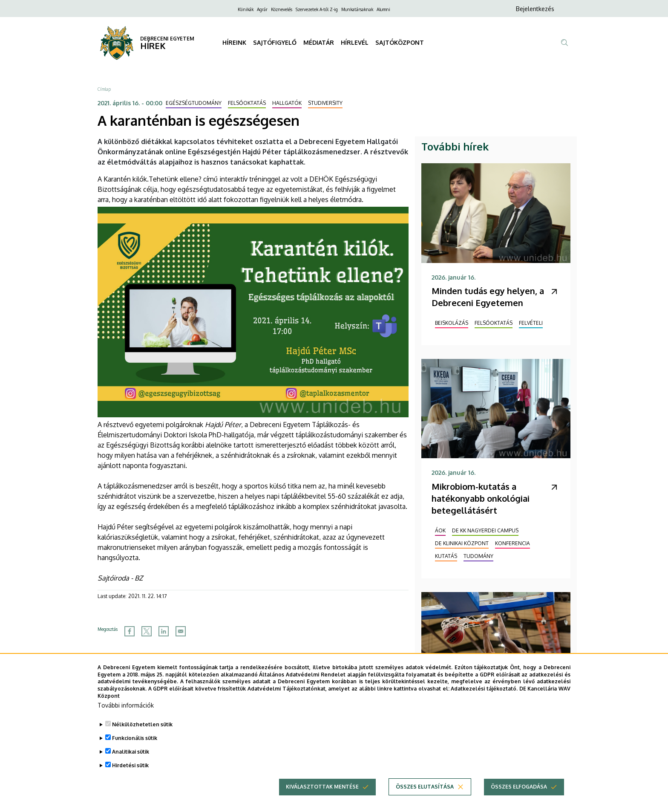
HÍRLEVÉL (355, 42)
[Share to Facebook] (130, 631)
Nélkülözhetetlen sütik (142, 738)
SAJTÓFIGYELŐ (275, 42)
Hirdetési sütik (130, 779)
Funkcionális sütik (135, 752)
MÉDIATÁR (319, 42)
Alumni (383, 9)
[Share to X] (147, 631)
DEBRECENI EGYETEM (167, 39)
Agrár (262, 9)
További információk (126, 719)
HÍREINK (234, 42)
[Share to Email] (181, 631)
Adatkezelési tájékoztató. (484, 703)
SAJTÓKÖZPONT (400, 42)
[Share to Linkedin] (164, 631)
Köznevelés (282, 9)
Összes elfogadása (519, 801)
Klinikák (246, 9)
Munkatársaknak (357, 9)
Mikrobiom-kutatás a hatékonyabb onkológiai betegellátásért (481, 498)
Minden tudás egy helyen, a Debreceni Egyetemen (488, 297)
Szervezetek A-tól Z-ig (317, 9)
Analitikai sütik (131, 766)
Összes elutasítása (425, 801)
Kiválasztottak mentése (322, 801)
